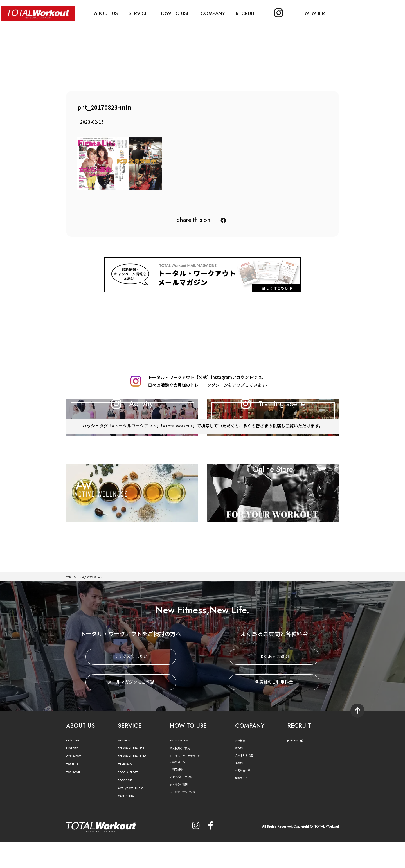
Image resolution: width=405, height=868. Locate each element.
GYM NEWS (76, 782)
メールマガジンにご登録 (131, 708)
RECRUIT (252, 13)
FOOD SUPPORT (132, 798)
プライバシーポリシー (187, 803)
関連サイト (244, 803)
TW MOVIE (75, 798)
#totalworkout (178, 461)
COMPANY (219, 13)
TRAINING (127, 790)
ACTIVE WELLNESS (134, 814)
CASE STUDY (128, 822)
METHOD (126, 766)
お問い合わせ (245, 796)
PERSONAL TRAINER (135, 775)
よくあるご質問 (274, 683)
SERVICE (142, 13)
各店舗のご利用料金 (274, 708)
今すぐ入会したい (131, 683)
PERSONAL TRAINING (136, 782)
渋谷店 (240, 774)
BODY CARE (128, 806)
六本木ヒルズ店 (247, 781)
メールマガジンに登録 (188, 818)
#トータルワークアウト (134, 461)
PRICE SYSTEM (182, 766)
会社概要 (242, 766)
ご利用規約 (178, 795)
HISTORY (73, 775)
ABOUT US (108, 13)
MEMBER (325, 13)
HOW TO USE (179, 13)
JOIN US (297, 766)
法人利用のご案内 (183, 774)
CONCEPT (75, 766)
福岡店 (240, 789)
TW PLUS (74, 790)
